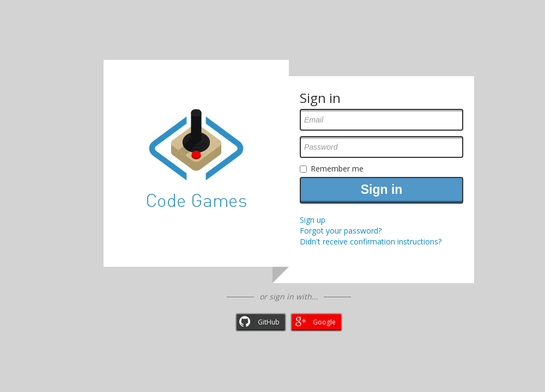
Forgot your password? (341, 231)
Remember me (337, 169)
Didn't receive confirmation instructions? (371, 241)
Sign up (313, 220)
